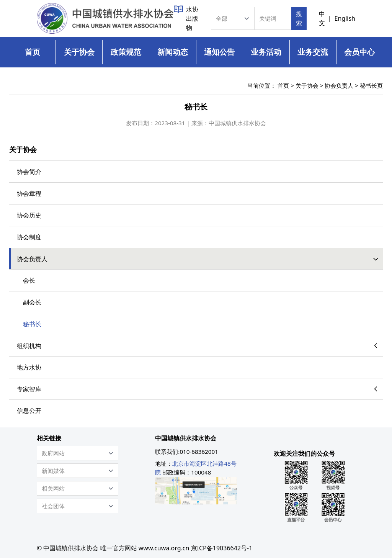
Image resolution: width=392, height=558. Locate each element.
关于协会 (79, 52)
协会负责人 (339, 85)
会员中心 (359, 52)
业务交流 (313, 52)
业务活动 (266, 52)
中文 (322, 18)
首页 (33, 52)
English (345, 18)
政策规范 (126, 52)
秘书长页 (371, 85)
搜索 (299, 18)
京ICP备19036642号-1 (222, 548)
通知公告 (219, 52)
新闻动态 (173, 52)
